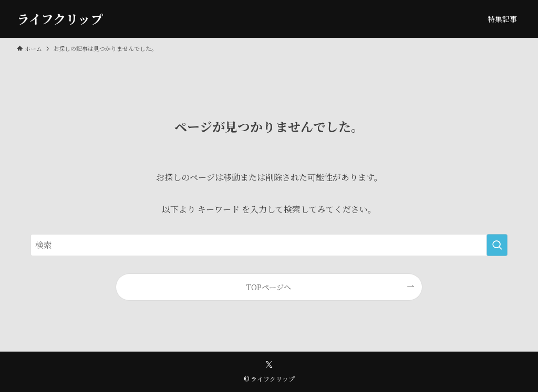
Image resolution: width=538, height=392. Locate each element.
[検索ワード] (269, 245)
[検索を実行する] (497, 245)
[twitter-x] (269, 365)
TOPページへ (269, 287)
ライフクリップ (60, 19)
